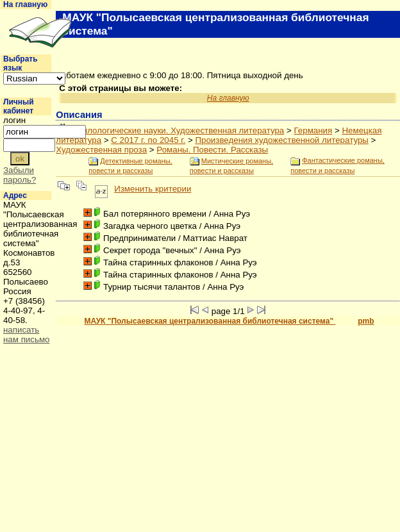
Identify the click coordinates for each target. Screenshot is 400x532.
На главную (25, 4)
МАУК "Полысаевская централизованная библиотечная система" (210, 321)
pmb (366, 321)
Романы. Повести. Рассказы (212, 150)
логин (14, 120)
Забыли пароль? (20, 175)
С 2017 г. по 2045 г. (148, 140)
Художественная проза (101, 150)
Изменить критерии (153, 189)
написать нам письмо (27, 335)
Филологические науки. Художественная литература (180, 130)
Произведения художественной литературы (281, 140)
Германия (313, 130)
